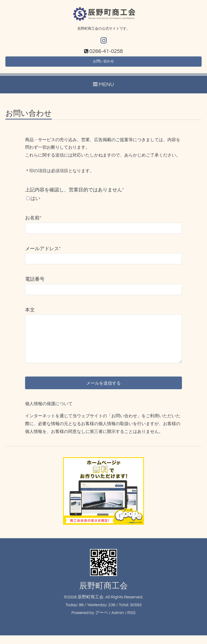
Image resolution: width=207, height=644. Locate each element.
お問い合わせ (103, 63)
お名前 (33, 221)
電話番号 (35, 282)
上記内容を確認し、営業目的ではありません (75, 193)
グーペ (102, 621)
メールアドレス (43, 252)
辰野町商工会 (103, 594)
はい (35, 201)
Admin (118, 621)
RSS (131, 621)
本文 (30, 313)
